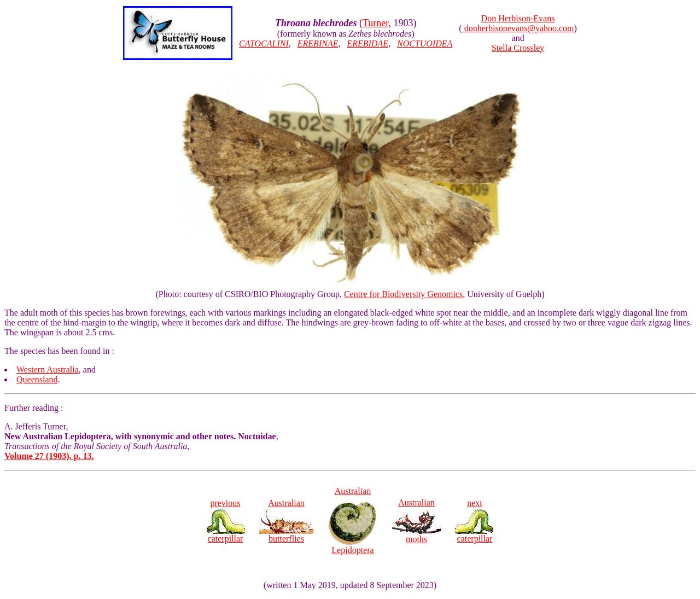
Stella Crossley (518, 48)
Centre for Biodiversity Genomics (403, 294)
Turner (376, 23)
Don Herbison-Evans (518, 18)
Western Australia (48, 370)
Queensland (37, 379)
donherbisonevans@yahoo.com (518, 28)
